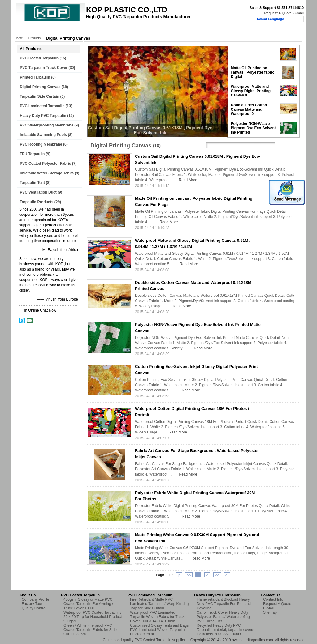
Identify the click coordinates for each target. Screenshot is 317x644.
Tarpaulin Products (37, 202)
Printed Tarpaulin (35, 77)
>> (217, 575)
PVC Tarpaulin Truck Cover (44, 68)
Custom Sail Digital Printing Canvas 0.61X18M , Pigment (254, 54)
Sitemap (270, 612)
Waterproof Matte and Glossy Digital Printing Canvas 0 (251, 91)
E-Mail (268, 608)
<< (189, 575)
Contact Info (273, 599)
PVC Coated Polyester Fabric (45, 164)
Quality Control (132, 30)
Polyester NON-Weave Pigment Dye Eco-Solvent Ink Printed (253, 128)
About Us (73, 30)
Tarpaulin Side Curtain (39, 96)
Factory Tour (100, 30)
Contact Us (163, 30)
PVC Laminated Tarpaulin (42, 106)
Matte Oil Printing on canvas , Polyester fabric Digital (253, 72)
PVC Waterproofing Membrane (47, 125)
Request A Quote (278, 13)
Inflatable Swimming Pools (43, 135)
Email (299, 13)
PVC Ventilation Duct (38, 192)
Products (48, 30)
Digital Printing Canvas (40, 87)
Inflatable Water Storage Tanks (47, 173)
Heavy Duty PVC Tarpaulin (43, 116)
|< (179, 575)
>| (227, 575)
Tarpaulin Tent (32, 183)
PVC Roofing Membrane (41, 144)
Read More (188, 180)
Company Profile (35, 599)
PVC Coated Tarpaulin (39, 58)
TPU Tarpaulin (32, 154)
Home (27, 30)
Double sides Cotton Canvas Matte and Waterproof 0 (249, 109)
